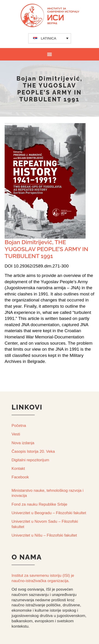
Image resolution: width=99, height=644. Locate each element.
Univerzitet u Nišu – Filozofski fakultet (44, 535)
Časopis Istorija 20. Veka (33, 451)
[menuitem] (50, 38)
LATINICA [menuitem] (49, 38)
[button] (50, 54)
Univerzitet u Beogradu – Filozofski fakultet (49, 513)
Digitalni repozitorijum (30, 460)
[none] (50, 38)
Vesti (16, 434)
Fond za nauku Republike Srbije (39, 504)
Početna (19, 426)
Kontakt (18, 469)
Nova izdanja (23, 443)
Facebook (20, 477)
